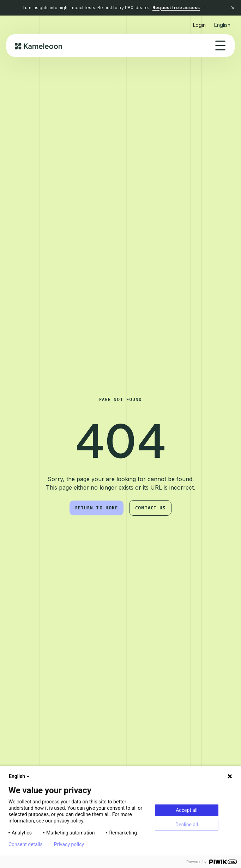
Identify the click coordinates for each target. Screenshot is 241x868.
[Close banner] (233, 8)
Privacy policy (69, 844)
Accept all (187, 810)
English (20, 776)
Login (199, 25)
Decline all (187, 825)
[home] (39, 46)
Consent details (26, 844)
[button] (222, 22)
